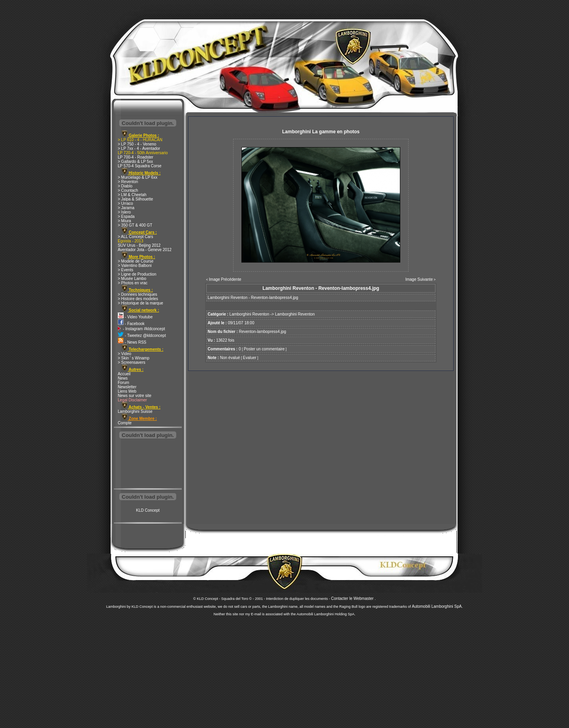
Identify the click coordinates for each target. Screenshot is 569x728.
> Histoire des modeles (138, 299)
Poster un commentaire (264, 349)
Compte (125, 423)
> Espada (126, 217)
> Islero (124, 212)
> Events (125, 270)
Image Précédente (225, 279)
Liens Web (127, 391)
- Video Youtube (135, 317)
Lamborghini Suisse (135, 411)
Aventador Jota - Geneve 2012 (145, 250)
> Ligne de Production (137, 274)
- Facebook (131, 324)
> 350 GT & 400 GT (135, 225)
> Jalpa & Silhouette (135, 199)
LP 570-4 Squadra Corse (139, 166)
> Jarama (126, 208)
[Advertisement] (148, 464)
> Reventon (128, 182)
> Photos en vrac (133, 283)
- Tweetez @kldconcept (142, 336)
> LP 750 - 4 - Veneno (137, 144)
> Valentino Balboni (135, 266)
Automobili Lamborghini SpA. (437, 606)
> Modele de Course (136, 261)
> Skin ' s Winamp (134, 358)
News (123, 378)
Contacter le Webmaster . (353, 598)
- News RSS (132, 342)
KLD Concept (148, 510)
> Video (124, 354)
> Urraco (125, 203)
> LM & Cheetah (132, 195)
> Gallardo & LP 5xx (135, 162)
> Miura (124, 221)
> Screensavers (132, 362)
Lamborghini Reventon (250, 314)
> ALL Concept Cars (135, 237)
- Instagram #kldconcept (141, 329)
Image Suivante (419, 279)
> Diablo (125, 186)
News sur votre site (135, 396)
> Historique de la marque (140, 303)
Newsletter (127, 387)
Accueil (124, 374)
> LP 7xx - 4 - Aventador (139, 148)
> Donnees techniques (138, 294)
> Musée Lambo (132, 279)
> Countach (128, 190)
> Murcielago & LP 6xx (138, 177)
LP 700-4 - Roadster (136, 157)
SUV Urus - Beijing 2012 (139, 245)
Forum (123, 383)
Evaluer (250, 358)
